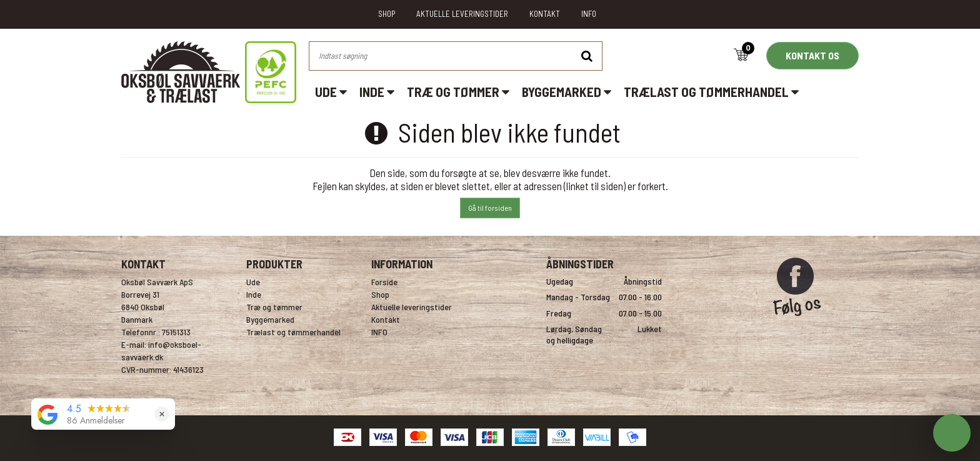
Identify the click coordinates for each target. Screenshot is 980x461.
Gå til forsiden (490, 208)
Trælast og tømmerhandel (711, 92)
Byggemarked (567, 92)
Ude (331, 92)
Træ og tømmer (458, 92)
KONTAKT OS (812, 55)
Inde (377, 92)
